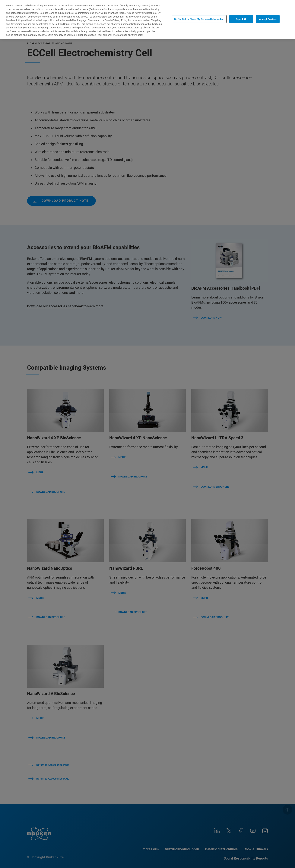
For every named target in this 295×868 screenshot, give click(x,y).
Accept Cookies (268, 19)
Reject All (241, 19)
